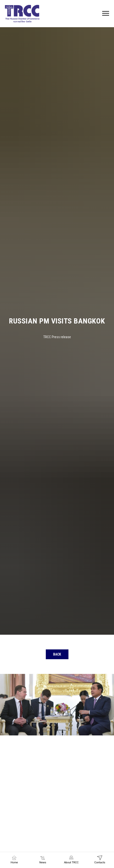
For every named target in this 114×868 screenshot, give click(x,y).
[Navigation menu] (106, 13)
